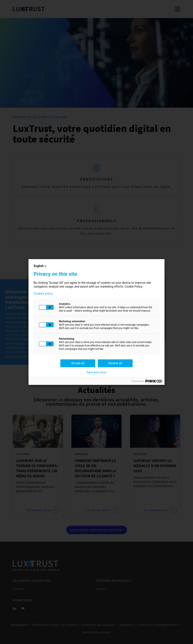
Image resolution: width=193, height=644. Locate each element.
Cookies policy (43, 294)
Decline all (115, 363)
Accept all (78, 363)
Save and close (96, 372)
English (40, 266)
